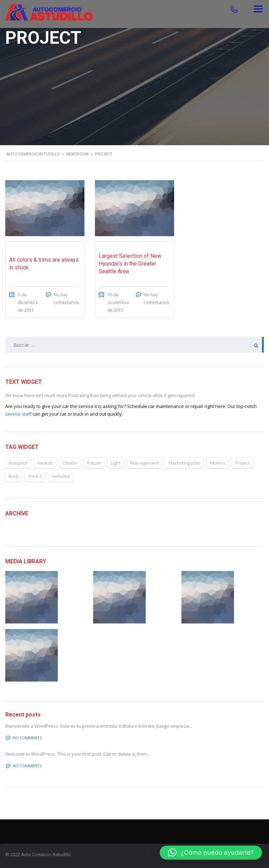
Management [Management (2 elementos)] (144, 463)
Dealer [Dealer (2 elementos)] (70, 463)
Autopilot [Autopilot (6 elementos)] (18, 463)
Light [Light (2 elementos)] (116, 463)
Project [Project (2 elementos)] (242, 463)
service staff (18, 414)
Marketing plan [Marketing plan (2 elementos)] (184, 463)
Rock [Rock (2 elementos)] (13, 476)
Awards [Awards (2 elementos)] (45, 463)
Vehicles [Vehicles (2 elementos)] (61, 476)
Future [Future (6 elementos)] (94, 463)
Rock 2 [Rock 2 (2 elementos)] (35, 476)
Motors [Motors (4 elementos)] (218, 463)
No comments (24, 738)
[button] (211, 853)
